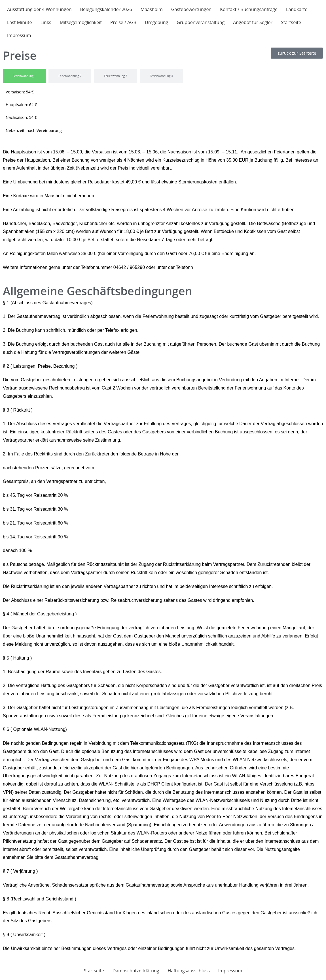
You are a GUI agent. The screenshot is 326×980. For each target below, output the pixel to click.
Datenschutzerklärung (136, 971)
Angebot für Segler (253, 22)
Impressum (19, 35)
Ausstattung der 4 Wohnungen (39, 9)
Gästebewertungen (191, 9)
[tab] (24, 76)
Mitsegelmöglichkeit (81, 22)
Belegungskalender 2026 (106, 9)
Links (46, 22)
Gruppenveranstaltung (201, 22)
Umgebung (156, 22)
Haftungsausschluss (189, 971)
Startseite (291, 22)
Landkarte (297, 9)
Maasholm (152, 9)
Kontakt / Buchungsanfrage (249, 9)
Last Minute (19, 22)
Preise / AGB (123, 22)
